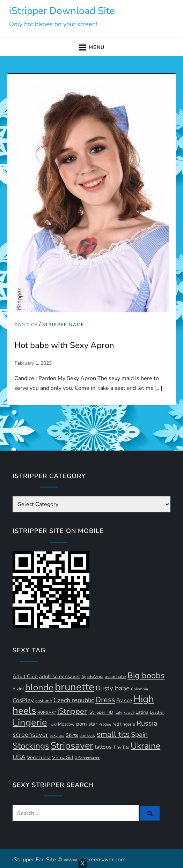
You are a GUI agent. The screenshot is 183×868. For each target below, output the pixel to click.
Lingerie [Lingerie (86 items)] (30, 722)
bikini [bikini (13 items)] (18, 689)
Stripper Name (63, 325)
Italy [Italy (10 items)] (118, 713)
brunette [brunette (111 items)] (75, 687)
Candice (26, 325)
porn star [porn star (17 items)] (87, 724)
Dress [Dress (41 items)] (105, 700)
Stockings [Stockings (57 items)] (31, 746)
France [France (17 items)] (124, 700)
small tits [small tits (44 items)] (113, 734)
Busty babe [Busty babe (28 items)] (113, 688)
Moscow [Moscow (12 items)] (66, 724)
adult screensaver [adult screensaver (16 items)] (60, 676)
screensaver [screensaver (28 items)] (30, 735)
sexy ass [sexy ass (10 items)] (57, 736)
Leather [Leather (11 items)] (157, 712)
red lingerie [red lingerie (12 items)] (124, 724)
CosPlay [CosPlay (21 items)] (23, 700)
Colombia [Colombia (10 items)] (140, 689)
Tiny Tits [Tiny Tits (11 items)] (121, 747)
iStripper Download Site (62, 11)
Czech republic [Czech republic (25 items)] (74, 700)
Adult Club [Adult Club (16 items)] (25, 676)
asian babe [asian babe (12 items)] (115, 677)
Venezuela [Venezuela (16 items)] (39, 757)
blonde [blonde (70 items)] (39, 687)
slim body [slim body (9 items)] (87, 736)
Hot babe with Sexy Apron (64, 345)
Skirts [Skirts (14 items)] (72, 735)
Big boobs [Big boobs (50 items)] (146, 675)
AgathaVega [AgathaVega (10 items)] (92, 677)
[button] (91, 47)
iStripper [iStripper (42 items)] (72, 711)
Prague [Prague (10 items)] (105, 724)
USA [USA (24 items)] (19, 757)
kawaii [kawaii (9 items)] (129, 713)
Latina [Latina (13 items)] (142, 712)
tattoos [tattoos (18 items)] (103, 747)
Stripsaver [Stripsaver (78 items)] (72, 745)
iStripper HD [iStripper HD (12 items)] (101, 712)
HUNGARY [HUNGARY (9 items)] (47, 713)
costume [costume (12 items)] (44, 701)
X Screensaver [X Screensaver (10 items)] (87, 758)
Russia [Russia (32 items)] (147, 723)
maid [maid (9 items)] (53, 724)
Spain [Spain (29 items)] (139, 735)
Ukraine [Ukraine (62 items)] (145, 746)
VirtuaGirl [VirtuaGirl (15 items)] (63, 758)
